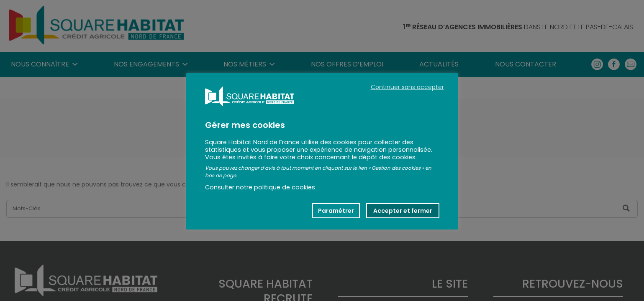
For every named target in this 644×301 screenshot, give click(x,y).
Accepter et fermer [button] (403, 211)
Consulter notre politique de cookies (260, 187)
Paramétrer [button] (336, 211)
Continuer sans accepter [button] (407, 87)
